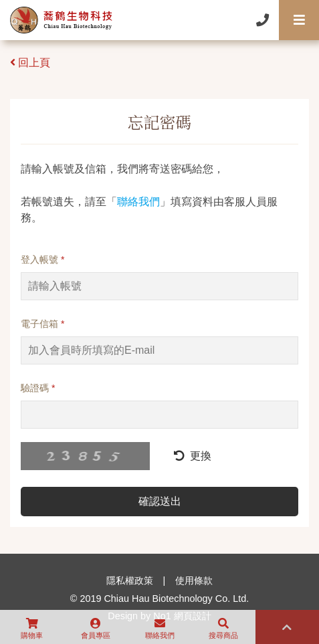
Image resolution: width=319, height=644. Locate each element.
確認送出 (160, 501)
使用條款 (194, 580)
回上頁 (30, 63)
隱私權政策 (130, 580)
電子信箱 (42, 324)
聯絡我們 (138, 202)
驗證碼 (38, 388)
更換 (193, 456)
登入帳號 (42, 259)
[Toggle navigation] (299, 20)
